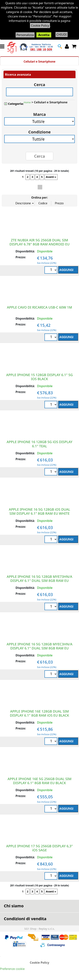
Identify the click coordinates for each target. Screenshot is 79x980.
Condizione (39, 131)
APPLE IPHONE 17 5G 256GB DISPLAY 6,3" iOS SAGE (39, 848)
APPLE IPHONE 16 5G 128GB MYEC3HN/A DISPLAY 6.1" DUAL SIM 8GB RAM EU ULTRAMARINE (39, 648)
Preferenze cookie (12, 969)
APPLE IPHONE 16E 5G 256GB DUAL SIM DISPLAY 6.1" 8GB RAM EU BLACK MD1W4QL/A (39, 783)
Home (27, 102)
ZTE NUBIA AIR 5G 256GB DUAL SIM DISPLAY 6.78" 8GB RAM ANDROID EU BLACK (39, 244)
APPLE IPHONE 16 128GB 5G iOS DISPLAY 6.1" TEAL (39, 444)
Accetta (44, 35)
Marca (39, 113)
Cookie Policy (40, 26)
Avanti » (51, 177)
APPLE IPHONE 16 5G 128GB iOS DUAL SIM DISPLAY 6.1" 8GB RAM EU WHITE (39, 511)
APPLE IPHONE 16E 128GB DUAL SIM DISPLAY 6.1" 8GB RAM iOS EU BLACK (39, 713)
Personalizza (25, 35)
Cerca (39, 83)
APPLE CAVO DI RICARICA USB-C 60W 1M (39, 307)
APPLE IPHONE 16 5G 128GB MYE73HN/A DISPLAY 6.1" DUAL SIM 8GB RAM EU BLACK (40, 580)
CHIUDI (62, 35)
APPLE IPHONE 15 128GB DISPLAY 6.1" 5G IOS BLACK (39, 377)
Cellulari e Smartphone (39, 61)
